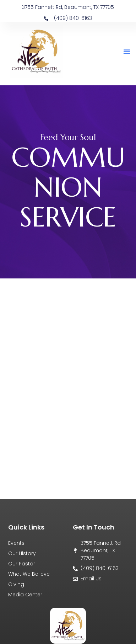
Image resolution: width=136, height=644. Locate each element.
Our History (22, 553)
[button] (127, 52)
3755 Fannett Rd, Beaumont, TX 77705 (68, 7)
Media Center (25, 595)
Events (16, 543)
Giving (16, 584)
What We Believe (29, 574)
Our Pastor (22, 564)
